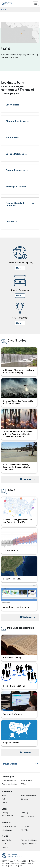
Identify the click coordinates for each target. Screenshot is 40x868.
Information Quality (10, 864)
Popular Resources (29, 844)
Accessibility (22, 861)
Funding (5, 847)
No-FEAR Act (27, 864)
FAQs (23, 784)
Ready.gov (6, 866)
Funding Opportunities (7, 814)
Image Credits (10, 764)
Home (4, 9)
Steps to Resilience (29, 840)
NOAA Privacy (8, 861)
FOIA (33, 861)
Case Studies (7, 840)
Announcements (27, 816)
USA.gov (24, 826)
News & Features (8, 781)
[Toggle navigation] (36, 4)
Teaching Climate (9, 784)
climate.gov (6, 830)
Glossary (25, 813)
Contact (5, 803)
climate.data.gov (8, 826)
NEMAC (24, 830)
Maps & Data (26, 781)
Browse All (26, 479)
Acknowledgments (28, 795)
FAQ (3, 799)
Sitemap (24, 799)
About (4, 795)
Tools (4, 844)
